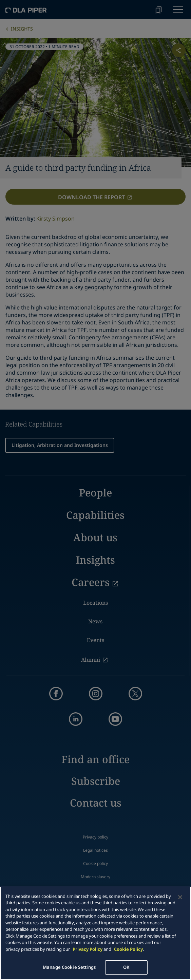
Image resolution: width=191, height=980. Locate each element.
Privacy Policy (88, 949)
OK (126, 967)
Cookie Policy (128, 949)
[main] (95, 933)
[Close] (180, 897)
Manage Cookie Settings (69, 967)
